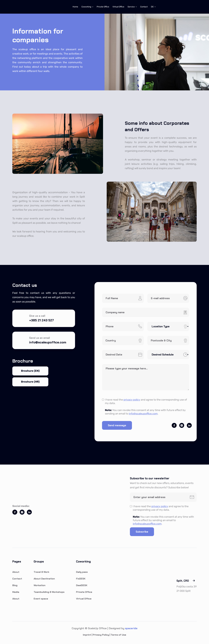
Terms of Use (118, 635)
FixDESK (81, 579)
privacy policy (132, 400)
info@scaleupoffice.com (143, 414)
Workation (40, 585)
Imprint (87, 635)
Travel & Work (41, 572)
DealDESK (82, 585)
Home (75, 7)
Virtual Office (118, 7)
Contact (144, 7)
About (16, 572)
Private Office (103, 7)
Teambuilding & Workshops (49, 592)
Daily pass (82, 572)
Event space (41, 599)
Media (16, 592)
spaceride (131, 628)
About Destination (44, 579)
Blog (15, 585)
